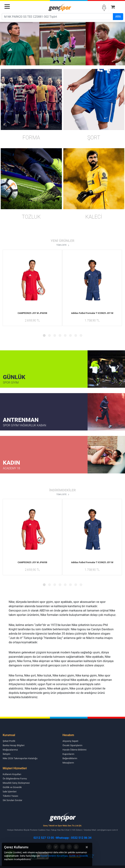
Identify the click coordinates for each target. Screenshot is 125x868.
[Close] (87, 847)
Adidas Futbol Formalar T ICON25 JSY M (92, 313)
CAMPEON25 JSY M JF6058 (32, 313)
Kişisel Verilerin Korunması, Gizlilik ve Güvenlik (64, 856)
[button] (44, 335)
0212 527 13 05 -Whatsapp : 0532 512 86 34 (62, 838)
